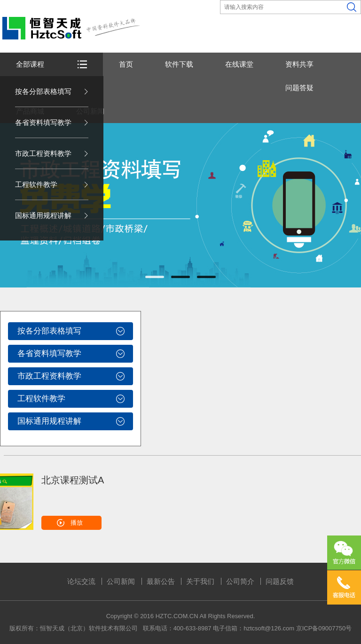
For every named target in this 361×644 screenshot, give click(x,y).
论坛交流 (81, 581)
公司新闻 (121, 581)
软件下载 (179, 64)
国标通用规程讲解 (43, 215)
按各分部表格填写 (43, 91)
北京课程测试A (73, 480)
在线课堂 (239, 64)
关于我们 (200, 581)
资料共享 (299, 64)
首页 (126, 64)
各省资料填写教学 (43, 122)
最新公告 (161, 581)
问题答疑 (299, 88)
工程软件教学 (36, 184)
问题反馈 (280, 581)
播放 (77, 523)
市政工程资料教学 (43, 153)
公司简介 (240, 581)
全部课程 (30, 64)
